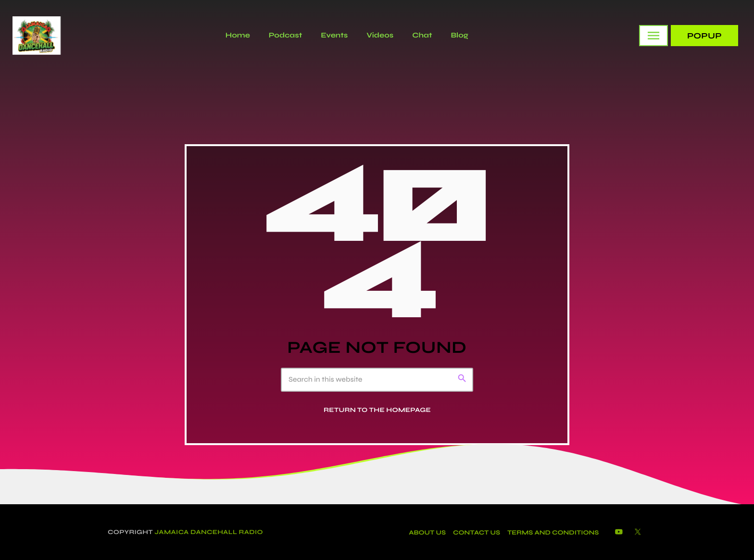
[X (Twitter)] (638, 532)
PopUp (704, 36)
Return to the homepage (377, 410)
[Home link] (37, 36)
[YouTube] (619, 532)
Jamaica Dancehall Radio (209, 532)
